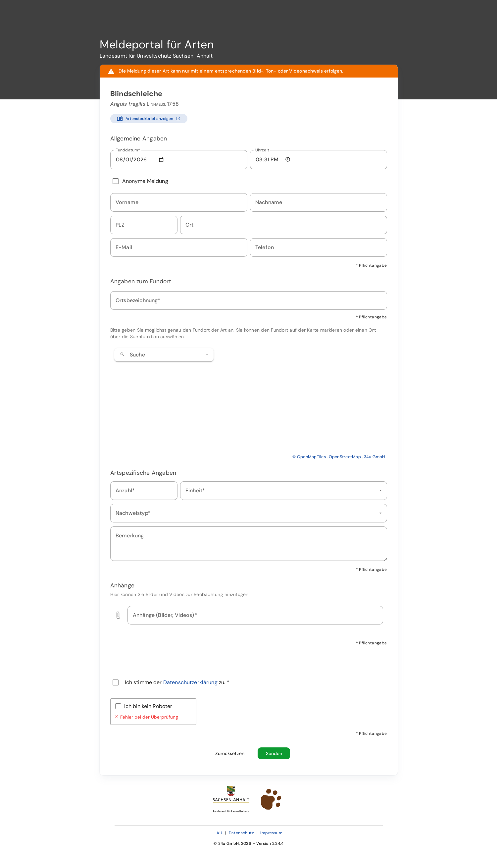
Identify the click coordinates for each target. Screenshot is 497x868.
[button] (207, 354)
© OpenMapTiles (309, 457)
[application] (249, 402)
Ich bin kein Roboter (148, 706)
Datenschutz (241, 833)
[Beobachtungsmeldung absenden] (274, 753)
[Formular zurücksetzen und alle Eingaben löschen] (230, 753)
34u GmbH (375, 457)
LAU (218, 833)
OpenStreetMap (345, 457)
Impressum (271, 833)
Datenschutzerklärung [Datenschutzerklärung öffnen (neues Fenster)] (191, 682)
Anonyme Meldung (145, 181)
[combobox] (164, 355)
